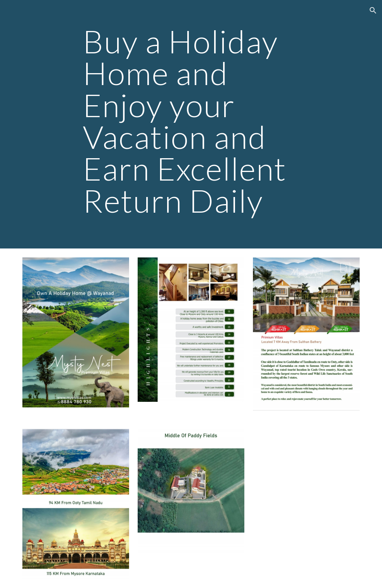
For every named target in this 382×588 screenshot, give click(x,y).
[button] (373, 10)
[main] (191, 124)
